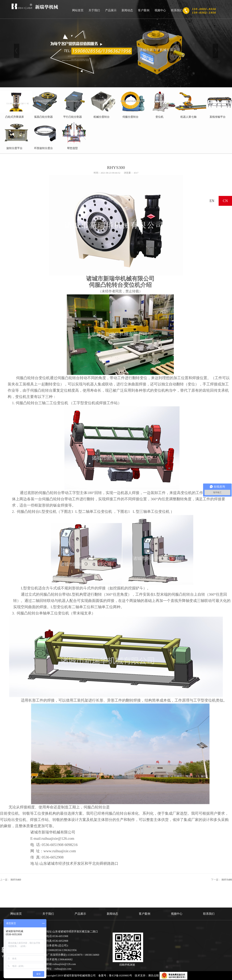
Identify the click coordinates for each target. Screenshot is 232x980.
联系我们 (177, 10)
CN (225, 201)
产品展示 (111, 10)
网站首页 (78, 10)
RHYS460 (16, 880)
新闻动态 (127, 10)
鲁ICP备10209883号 (120, 976)
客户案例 (144, 10)
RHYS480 (227, 880)
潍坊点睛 (153, 976)
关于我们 (94, 10)
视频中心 (160, 10)
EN (212, 201)
